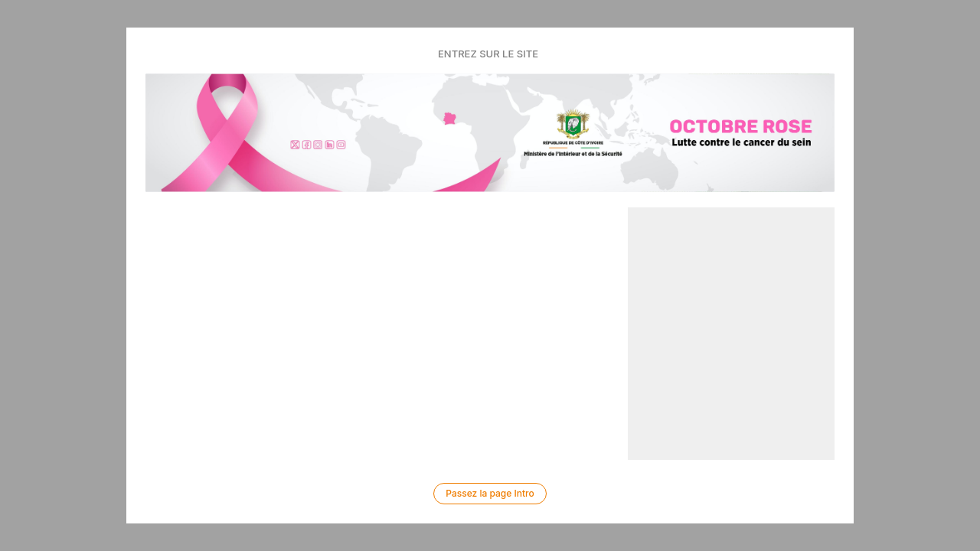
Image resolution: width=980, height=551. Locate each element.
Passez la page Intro (490, 493)
